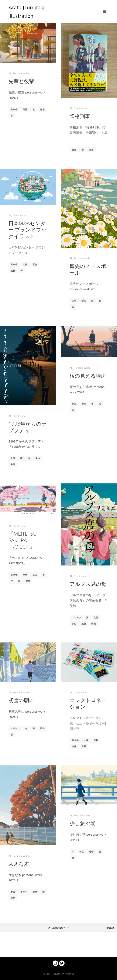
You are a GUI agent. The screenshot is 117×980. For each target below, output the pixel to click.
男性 (25, 110)
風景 (84, 746)
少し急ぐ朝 (83, 823)
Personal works (21, 73)
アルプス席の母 (88, 584)
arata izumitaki (63, 974)
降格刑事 (80, 116)
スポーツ (76, 618)
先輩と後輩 (21, 81)
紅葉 (42, 110)
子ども (24, 892)
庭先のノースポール (88, 269)
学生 (84, 301)
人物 (25, 265)
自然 (74, 746)
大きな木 (19, 864)
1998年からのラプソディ (28, 427)
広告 (35, 265)
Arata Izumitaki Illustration (26, 12)
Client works (80, 108)
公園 (13, 458)
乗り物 (14, 110)
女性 (96, 618)
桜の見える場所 (88, 376)
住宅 (74, 301)
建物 (13, 271)
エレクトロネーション (88, 703)
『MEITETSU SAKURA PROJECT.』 (23, 540)
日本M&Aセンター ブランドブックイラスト (28, 230)
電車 (28, 581)
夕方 (74, 404)
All (10, 73)
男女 (74, 150)
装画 (91, 150)
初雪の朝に (21, 700)
